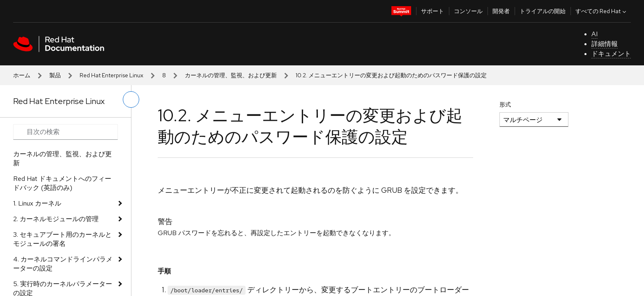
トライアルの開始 (543, 11)
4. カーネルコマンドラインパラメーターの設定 (63, 264)
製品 (55, 75)
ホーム (22, 75)
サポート (432, 11)
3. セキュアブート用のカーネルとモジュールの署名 (62, 239)
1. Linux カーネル (37, 203)
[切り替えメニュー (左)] (131, 99)
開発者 (501, 11)
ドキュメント (611, 54)
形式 (505, 104)
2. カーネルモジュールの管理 (56, 219)
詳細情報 (605, 44)
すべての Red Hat (602, 11)
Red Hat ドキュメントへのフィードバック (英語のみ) (62, 183)
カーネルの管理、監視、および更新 (231, 75)
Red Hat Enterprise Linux (112, 75)
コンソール (468, 11)
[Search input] (66, 132)
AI (595, 34)
